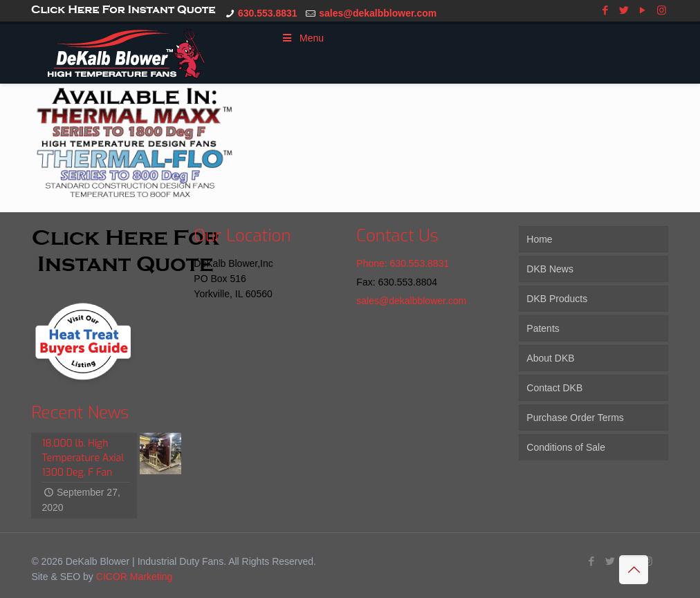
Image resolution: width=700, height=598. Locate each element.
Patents (543, 328)
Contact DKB (554, 388)
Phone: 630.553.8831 (403, 263)
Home (539, 239)
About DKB (550, 358)
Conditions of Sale (566, 447)
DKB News (550, 269)
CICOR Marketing (134, 577)
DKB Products (557, 299)
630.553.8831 (268, 13)
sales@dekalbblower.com (378, 13)
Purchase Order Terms (575, 418)
